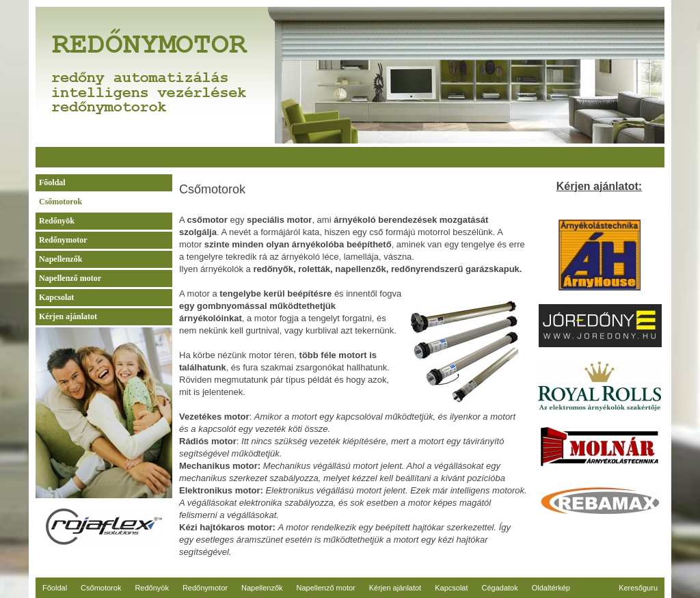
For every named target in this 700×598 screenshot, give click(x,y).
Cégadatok (500, 588)
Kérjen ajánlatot (68, 316)
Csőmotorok (60, 202)
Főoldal (52, 182)
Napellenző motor (70, 278)
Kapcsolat (56, 297)
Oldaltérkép (551, 588)
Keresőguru (638, 588)
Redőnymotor (63, 240)
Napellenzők (60, 259)
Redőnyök (57, 221)
